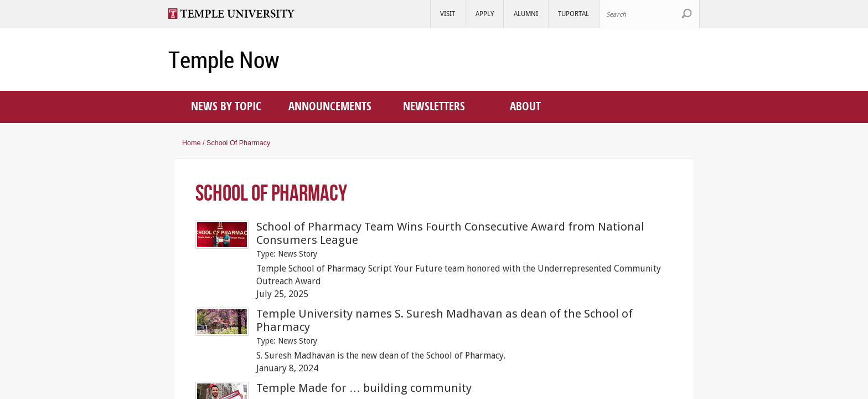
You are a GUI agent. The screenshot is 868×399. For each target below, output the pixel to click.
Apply (485, 14)
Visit (448, 14)
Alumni (526, 14)
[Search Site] (649, 14)
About (525, 106)
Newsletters (434, 106)
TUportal (573, 14)
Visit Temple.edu (237, 14)
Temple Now (224, 60)
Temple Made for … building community (364, 388)
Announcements (330, 106)
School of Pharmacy (238, 143)
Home (192, 143)
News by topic (226, 106)
